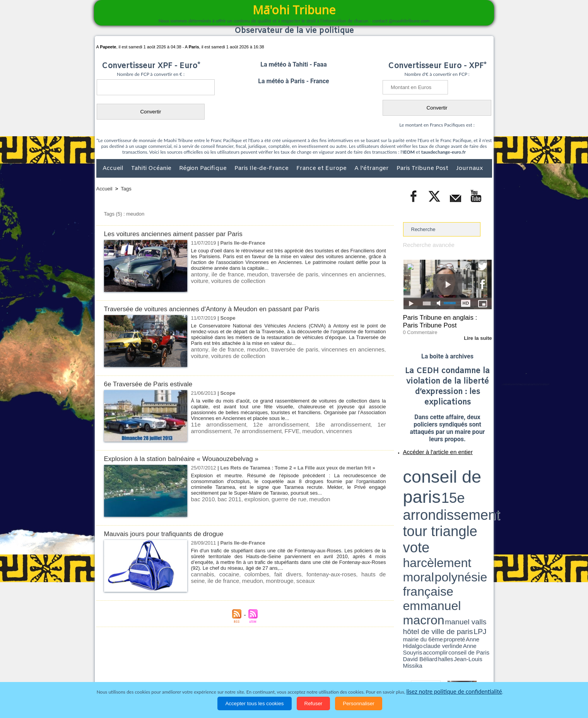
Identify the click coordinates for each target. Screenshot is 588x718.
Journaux (469, 168)
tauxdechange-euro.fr (444, 152)
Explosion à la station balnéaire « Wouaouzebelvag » (190, 458)
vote (478, 472)
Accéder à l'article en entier (429, 447)
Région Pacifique (204, 168)
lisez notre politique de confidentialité (454, 692)
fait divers (272, 574)
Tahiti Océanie (152, 168)
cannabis (201, 574)
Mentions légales (470, 673)
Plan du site (287, 657)
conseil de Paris (411, 492)
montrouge (241, 580)
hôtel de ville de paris (476, 485)
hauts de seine (352, 574)
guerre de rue (277, 499)
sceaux (263, 580)
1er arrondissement (356, 424)
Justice (279, 673)
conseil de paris (427, 465)
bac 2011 (225, 499)
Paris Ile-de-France (262, 168)
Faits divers (255, 673)
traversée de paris (285, 274)
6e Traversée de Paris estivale (154, 384)
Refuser (314, 703)
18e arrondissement (309, 424)
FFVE (235, 430)
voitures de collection (215, 280)
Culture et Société (217, 673)
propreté (429, 489)
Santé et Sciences (311, 673)
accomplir (485, 489)
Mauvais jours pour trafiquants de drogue (171, 534)
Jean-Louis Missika (451, 492)
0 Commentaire (418, 329)
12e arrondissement (261, 424)
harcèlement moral (424, 478)
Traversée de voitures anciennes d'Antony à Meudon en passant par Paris (225, 309)
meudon (251, 274)
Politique (128, 673)
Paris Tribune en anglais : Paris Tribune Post (443, 320)
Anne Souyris (472, 489)
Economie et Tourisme (167, 673)
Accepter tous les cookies (254, 703)
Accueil (114, 168)
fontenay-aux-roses (309, 574)
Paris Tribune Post (423, 168)
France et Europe (322, 168)
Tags (126, 189)
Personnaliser (359, 703)
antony (198, 274)
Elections (345, 673)
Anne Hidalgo (441, 489)
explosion (249, 499)
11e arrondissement (213, 424)
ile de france (224, 274)
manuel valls (453, 485)
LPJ (406, 489)
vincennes (276, 430)
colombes (247, 574)
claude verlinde (457, 489)
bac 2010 (202, 499)
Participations (432, 673)
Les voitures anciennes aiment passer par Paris (181, 234)
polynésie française (466, 478)
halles (438, 492)
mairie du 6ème (416, 489)
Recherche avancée (426, 244)
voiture (377, 274)
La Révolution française (386, 673)
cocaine (223, 574)
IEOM (409, 152)
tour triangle (457, 472)
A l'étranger (372, 168)
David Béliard (427, 492)
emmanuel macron (424, 484)
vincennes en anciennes (338, 274)
